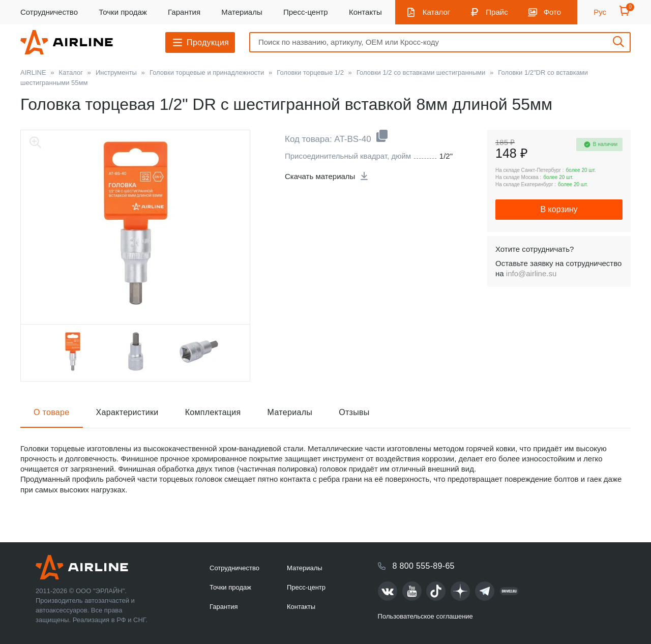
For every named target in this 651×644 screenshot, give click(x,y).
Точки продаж (123, 12)
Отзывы (354, 412)
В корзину (559, 209)
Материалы (242, 12)
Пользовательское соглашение (425, 616)
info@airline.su (531, 273)
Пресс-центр (306, 12)
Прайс (497, 12)
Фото (552, 12)
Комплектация (213, 412)
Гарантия (184, 12)
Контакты (365, 12)
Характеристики (127, 412)
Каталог (437, 12)
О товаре (52, 412)
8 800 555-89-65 (424, 566)
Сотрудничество (49, 12)
